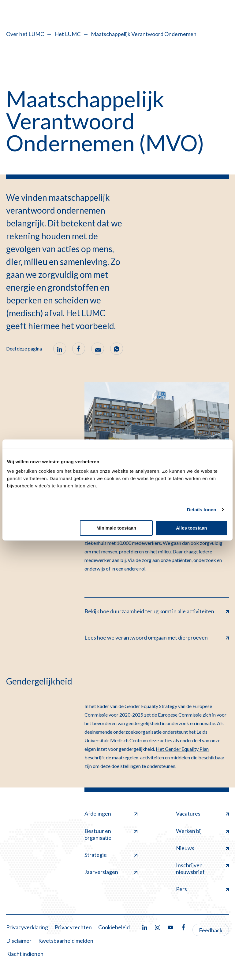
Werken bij (202, 831)
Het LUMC (67, 34)
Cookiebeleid (114, 927)
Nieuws (202, 848)
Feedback (211, 930)
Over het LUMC (25, 34)
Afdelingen (111, 813)
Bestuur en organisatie (111, 834)
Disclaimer (19, 941)
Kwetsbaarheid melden (66, 941)
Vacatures (202, 813)
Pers (202, 889)
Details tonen (201, 510)
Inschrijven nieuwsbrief (202, 868)
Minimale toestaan (116, 528)
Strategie (111, 855)
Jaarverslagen (111, 872)
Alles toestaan (192, 528)
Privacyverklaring (27, 927)
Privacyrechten (73, 927)
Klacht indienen (25, 954)
